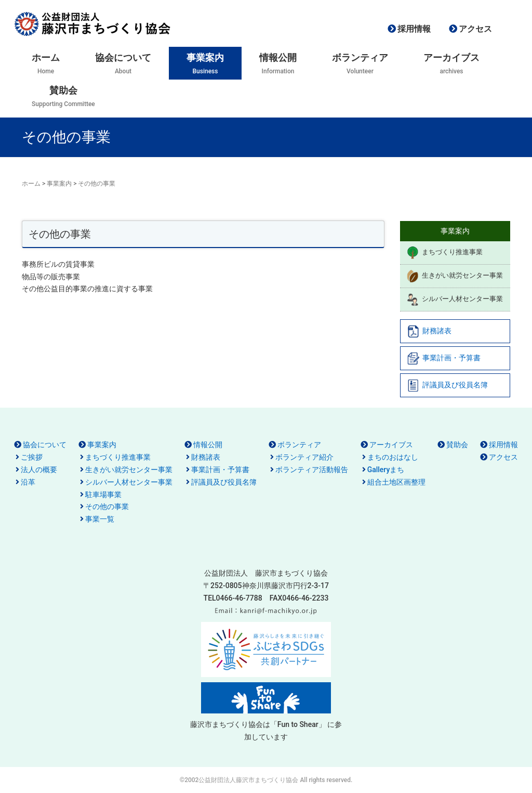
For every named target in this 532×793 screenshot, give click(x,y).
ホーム (31, 184)
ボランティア (299, 445)
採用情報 (414, 29)
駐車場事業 (103, 495)
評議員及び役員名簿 (447, 385)
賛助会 (457, 445)
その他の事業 (107, 506)
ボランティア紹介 (304, 457)
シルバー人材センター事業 (455, 300)
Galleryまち (386, 470)
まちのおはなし (393, 457)
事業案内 (59, 184)
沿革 (28, 482)
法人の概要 (39, 470)
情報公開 (208, 445)
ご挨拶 (32, 457)
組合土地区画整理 (396, 482)
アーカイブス (391, 445)
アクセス (475, 29)
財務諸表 (429, 331)
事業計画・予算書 (444, 358)
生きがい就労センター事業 (455, 276)
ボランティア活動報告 (312, 470)
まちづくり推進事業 (444, 253)
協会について (45, 445)
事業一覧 (100, 519)
